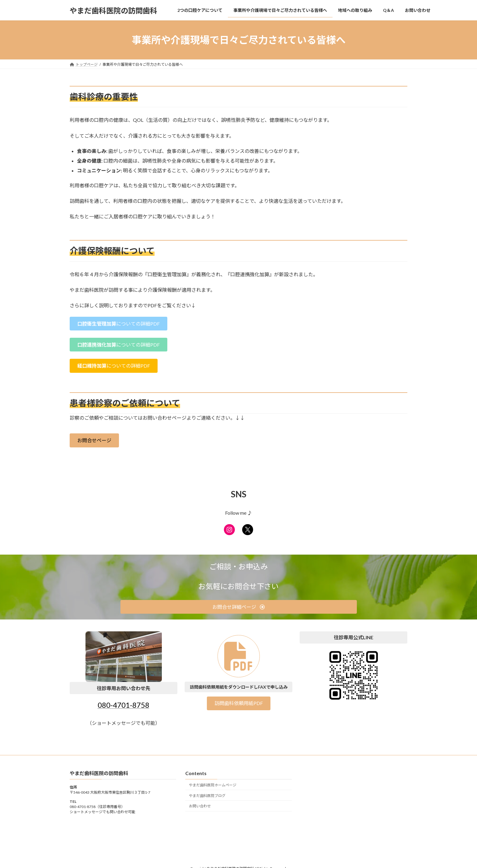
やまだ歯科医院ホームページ (213, 785)
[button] (118, 324)
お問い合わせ (200, 806)
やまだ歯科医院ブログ (207, 795)
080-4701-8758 (124, 705)
